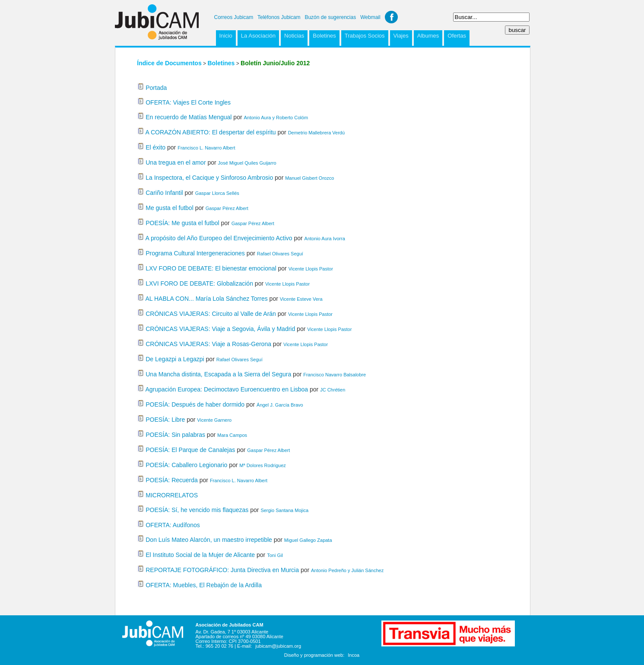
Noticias (294, 36)
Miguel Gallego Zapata (308, 540)
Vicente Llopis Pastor (311, 269)
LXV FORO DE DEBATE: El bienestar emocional (211, 268)
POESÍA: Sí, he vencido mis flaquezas (197, 510)
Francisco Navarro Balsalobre (335, 375)
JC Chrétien (333, 390)
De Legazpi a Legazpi (175, 359)
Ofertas (457, 36)
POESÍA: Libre (165, 420)
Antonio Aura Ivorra (325, 239)
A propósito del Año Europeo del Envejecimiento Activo (219, 238)
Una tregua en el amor (176, 162)
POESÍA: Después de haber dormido (195, 404)
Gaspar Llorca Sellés (217, 193)
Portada (156, 88)
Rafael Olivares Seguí (280, 254)
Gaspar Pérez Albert (227, 208)
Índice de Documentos (169, 63)
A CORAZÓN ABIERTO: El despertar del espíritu (210, 132)
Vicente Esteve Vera (301, 299)
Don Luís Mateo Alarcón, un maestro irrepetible (209, 540)
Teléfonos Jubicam (279, 17)
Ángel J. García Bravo (280, 405)
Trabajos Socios (365, 36)
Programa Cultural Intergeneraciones (195, 253)
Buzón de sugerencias (330, 17)
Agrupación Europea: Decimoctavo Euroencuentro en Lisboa (227, 389)
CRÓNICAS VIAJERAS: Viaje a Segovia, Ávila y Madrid (220, 329)
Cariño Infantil (164, 193)
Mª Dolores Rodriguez (262, 465)
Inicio (226, 36)
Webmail (370, 17)
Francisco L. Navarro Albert (206, 148)
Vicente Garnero (214, 420)
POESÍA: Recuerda (172, 480)
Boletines (324, 36)
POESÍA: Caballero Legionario (186, 465)
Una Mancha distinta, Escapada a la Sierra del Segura (219, 374)
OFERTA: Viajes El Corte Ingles (188, 102)
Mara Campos (232, 435)
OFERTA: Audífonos (173, 525)
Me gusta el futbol (170, 208)
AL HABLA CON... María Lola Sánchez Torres (206, 299)
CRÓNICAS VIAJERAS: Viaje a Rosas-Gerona (208, 344)
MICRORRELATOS (172, 495)
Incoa (354, 655)
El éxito (155, 147)
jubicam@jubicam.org (278, 646)
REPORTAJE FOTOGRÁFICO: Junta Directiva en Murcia (223, 570)
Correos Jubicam (234, 17)
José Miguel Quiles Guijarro (247, 163)
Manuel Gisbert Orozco (309, 178)
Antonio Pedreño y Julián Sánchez (347, 570)
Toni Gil (275, 555)
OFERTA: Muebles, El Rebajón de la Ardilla (204, 585)
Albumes (428, 36)
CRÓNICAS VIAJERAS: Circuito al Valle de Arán (211, 314)
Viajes (401, 36)
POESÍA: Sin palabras (175, 435)
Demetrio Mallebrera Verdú (316, 133)
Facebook (391, 17)
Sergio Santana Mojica (284, 510)
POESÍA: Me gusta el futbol (182, 223)
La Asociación (258, 36)
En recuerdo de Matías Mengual (189, 117)
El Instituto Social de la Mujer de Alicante (200, 555)
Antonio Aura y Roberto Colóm (276, 118)
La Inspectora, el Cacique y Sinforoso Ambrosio (209, 178)
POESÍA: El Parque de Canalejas (190, 450)
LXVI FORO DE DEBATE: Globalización (199, 283)
